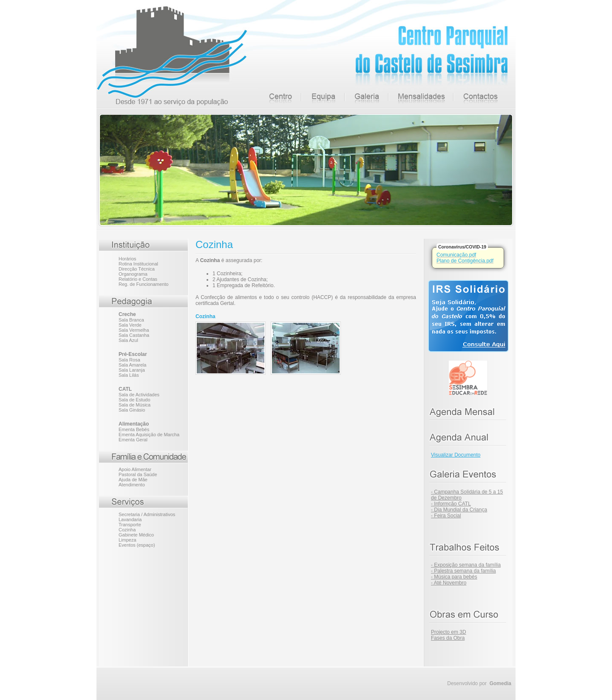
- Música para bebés (454, 577)
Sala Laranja (132, 370)
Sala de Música (135, 405)
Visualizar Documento (456, 455)
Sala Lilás (129, 375)
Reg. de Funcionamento (143, 284)
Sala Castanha (134, 335)
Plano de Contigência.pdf (465, 261)
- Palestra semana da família (463, 571)
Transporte (130, 525)
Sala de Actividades (139, 395)
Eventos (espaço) (137, 545)
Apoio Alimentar (135, 469)
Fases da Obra (448, 638)
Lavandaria (130, 519)
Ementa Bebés (134, 429)
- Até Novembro (449, 583)
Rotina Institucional (138, 264)
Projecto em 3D (449, 632)
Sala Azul (128, 340)
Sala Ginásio (132, 410)
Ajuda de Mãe (133, 480)
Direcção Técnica (137, 269)
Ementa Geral (133, 440)
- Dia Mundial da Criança (459, 510)
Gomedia (500, 683)
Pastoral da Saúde (138, 474)
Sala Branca (131, 320)
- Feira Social (446, 516)
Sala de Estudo (135, 400)
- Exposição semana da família (466, 565)
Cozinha (127, 530)
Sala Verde (130, 325)
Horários (127, 259)
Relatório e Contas (138, 279)
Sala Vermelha (134, 330)
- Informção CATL (451, 504)
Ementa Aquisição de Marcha (149, 435)
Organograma (133, 274)
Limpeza (127, 540)
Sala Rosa (129, 360)
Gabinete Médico (136, 535)
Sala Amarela (132, 365)
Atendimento (132, 485)
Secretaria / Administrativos (147, 514)
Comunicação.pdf (456, 255)
